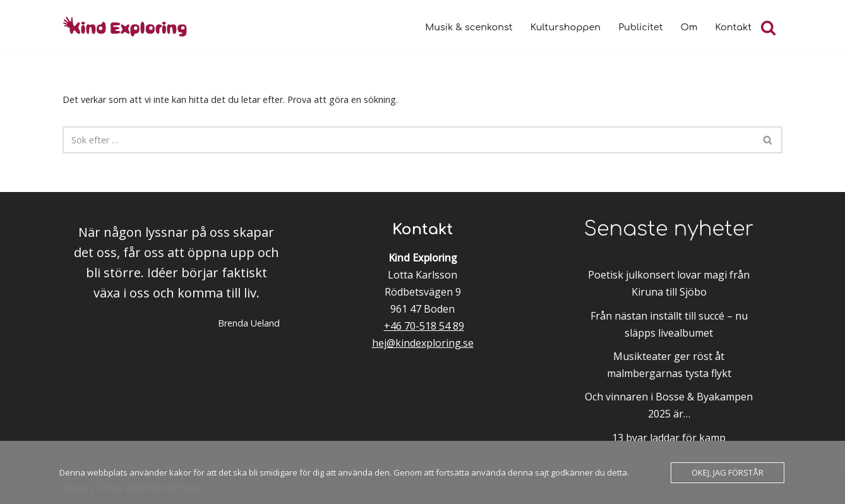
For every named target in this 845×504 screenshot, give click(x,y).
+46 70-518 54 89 (424, 326)
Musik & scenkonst (469, 27)
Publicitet (640, 27)
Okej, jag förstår (728, 472)
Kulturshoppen (566, 27)
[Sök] (768, 27)
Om (689, 27)
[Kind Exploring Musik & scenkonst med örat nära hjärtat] (129, 27)
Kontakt (733, 27)
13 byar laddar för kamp (669, 438)
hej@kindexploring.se (423, 343)
